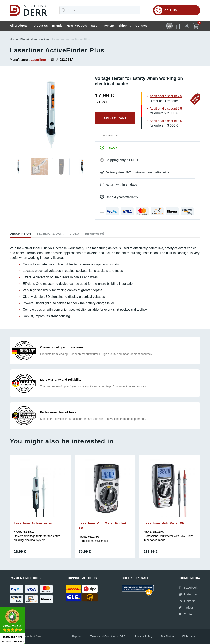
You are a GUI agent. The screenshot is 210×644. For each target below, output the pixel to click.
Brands (57, 26)
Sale (94, 26)
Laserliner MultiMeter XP (164, 523)
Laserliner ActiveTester (33, 523)
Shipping (125, 26)
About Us (41, 26)
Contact (141, 26)
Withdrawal (189, 636)
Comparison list (109, 135)
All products (19, 26)
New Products (77, 26)
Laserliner (38, 60)
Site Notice (167, 636)
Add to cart (115, 118)
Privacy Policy (143, 636)
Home (14, 39)
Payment (108, 26)
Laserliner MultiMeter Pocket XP (103, 526)
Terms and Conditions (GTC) (108, 636)
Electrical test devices (35, 39)
